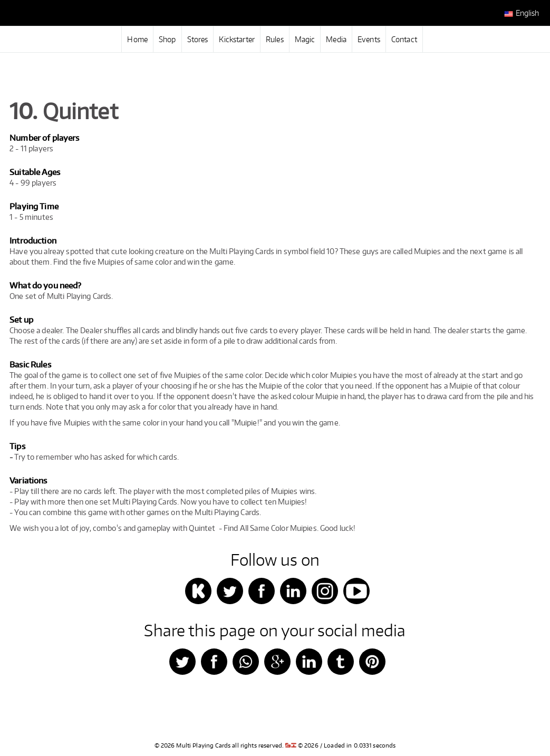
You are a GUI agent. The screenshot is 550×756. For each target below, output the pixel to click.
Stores (198, 39)
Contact (404, 39)
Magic (305, 39)
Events (369, 39)
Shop (167, 39)
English (522, 13)
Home (137, 39)
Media (336, 39)
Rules (275, 39)
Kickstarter (237, 39)
